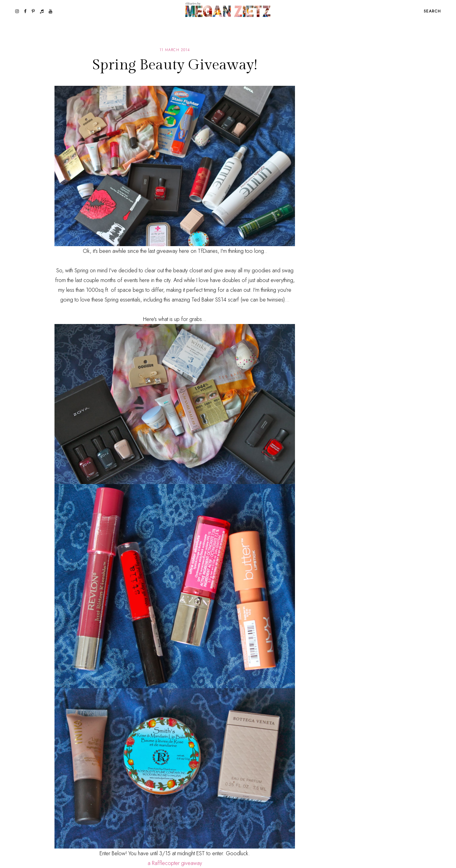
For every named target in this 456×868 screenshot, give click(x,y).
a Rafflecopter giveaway (175, 863)
